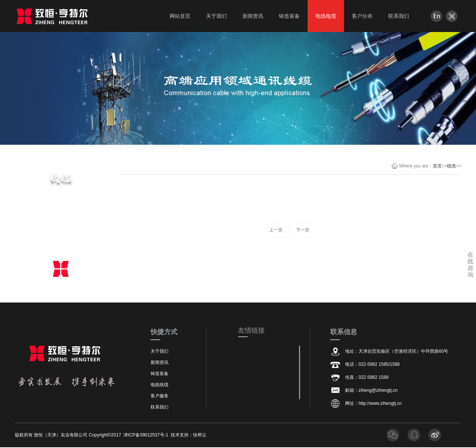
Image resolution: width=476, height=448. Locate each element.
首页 (437, 166)
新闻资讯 (160, 362)
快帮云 (200, 435)
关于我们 (160, 351)
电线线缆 (160, 385)
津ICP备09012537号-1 (146, 435)
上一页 (276, 230)
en (436, 16)
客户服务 (160, 396)
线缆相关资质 (61, 242)
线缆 (451, 166)
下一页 (303, 230)
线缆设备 (61, 222)
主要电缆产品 (61, 202)
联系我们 (160, 407)
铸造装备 (160, 374)
